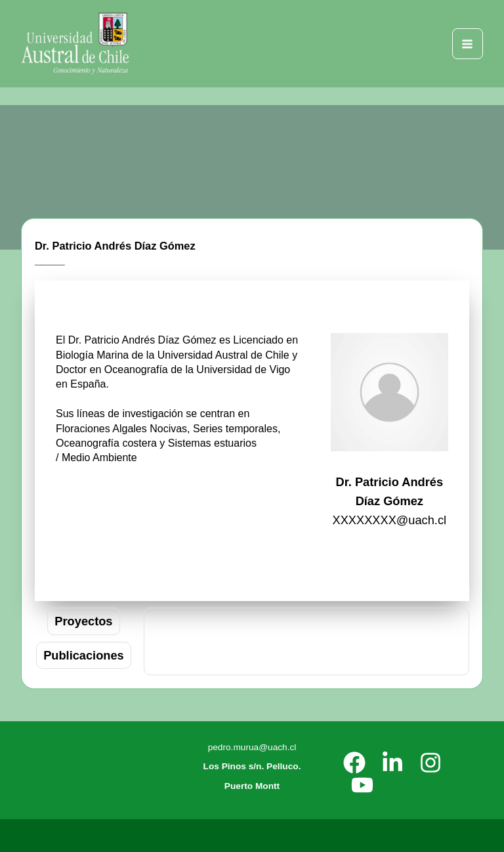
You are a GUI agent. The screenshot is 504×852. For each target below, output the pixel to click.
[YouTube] (362, 785)
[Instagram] (430, 763)
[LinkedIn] (392, 763)
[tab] (83, 621)
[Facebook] (354, 763)
